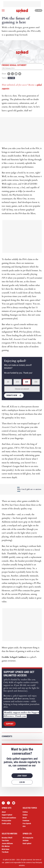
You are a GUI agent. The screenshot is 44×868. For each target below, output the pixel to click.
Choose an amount (22, 389)
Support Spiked (7, 815)
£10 (17, 382)
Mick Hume (6, 849)
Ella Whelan (6, 846)
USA (24, 826)
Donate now (12, 395)
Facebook (3, 803)
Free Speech (27, 823)
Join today (22, 776)
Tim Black (5, 852)
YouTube (14, 803)
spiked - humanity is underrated (22, 11)
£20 (27, 382)
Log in (38, 10)
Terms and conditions (9, 818)
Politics (25, 812)
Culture (11, 78)
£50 (36, 382)
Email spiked (27, 843)
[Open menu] (3, 10)
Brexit (25, 818)
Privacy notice (6, 821)
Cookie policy (6, 823)
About (4, 812)
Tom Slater (5, 841)
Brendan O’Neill (7, 838)
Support (10, 724)
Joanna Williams (7, 843)
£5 (8, 382)
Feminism (26, 821)
